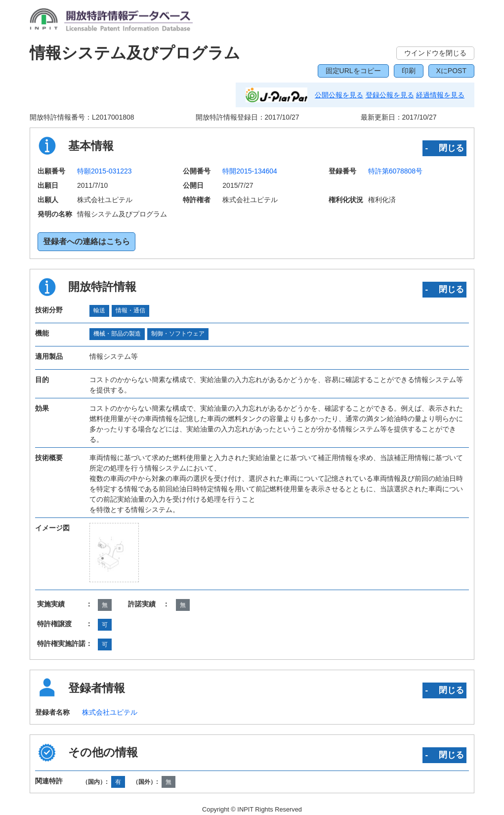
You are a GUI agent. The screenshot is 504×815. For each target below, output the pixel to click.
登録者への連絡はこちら (86, 241)
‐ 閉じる (444, 148)
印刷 (409, 71)
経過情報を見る (440, 95)
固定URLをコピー (353, 71)
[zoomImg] (114, 553)
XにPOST (451, 71)
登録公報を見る (390, 95)
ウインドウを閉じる (435, 53)
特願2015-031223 (105, 171)
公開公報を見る (339, 95)
